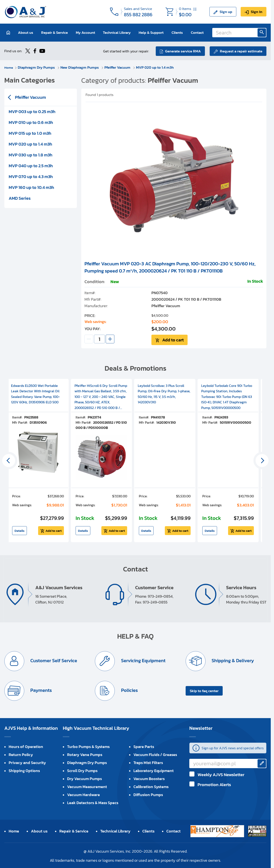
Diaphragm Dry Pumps (38, 67)
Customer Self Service (54, 660)
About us (26, 32)
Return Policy (21, 754)
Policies (129, 690)
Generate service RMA (182, 51)
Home (9, 67)
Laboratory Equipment (154, 770)
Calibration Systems (151, 786)
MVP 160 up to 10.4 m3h (31, 187)
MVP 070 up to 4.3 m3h (31, 176)
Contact (197, 32)
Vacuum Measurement (87, 786)
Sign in (257, 12)
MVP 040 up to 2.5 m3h (31, 165)
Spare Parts (144, 746)
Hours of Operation (26, 746)
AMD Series (20, 198)
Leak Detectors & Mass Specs (93, 802)
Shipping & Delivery (233, 660)
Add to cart (173, 339)
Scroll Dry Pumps (82, 770)
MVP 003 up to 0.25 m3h (32, 111)
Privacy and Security (27, 762)
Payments (41, 690)
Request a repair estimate (241, 51)
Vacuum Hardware (83, 794)
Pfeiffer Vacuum (119, 67)
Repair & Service (54, 32)
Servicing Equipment (143, 660)
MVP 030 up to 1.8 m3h (31, 154)
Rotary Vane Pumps (85, 754)
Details (19, 530)
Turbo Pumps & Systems (88, 746)
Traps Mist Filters (148, 762)
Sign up (226, 12)
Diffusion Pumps (148, 794)
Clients (177, 32)
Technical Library (117, 32)
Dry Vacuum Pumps (84, 778)
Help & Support (151, 32)
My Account (85, 32)
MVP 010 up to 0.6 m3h (31, 122)
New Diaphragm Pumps (81, 67)
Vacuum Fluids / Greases (155, 754)
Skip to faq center (204, 690)
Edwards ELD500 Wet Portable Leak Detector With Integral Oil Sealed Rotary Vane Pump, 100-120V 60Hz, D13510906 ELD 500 (35, 393)
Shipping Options (24, 770)
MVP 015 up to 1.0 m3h (30, 133)
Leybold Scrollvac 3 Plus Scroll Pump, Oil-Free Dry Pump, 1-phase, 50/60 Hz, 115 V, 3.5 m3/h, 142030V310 (164, 393)
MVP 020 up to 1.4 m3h (156, 67)
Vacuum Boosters (149, 778)
